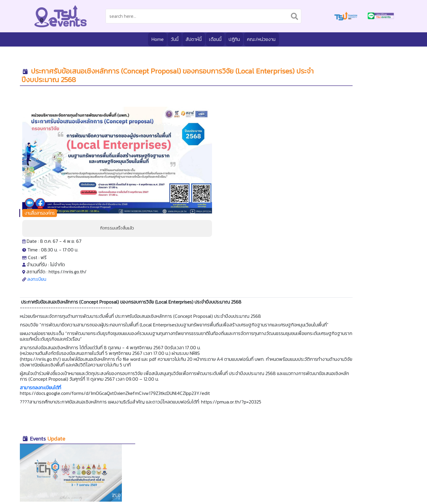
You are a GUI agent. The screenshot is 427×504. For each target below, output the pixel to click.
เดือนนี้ (215, 39)
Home (155, 39)
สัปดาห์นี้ (193, 39)
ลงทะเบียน (198, 175)
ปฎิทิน (235, 39)
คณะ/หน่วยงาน (263, 39)
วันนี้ (173, 39)
